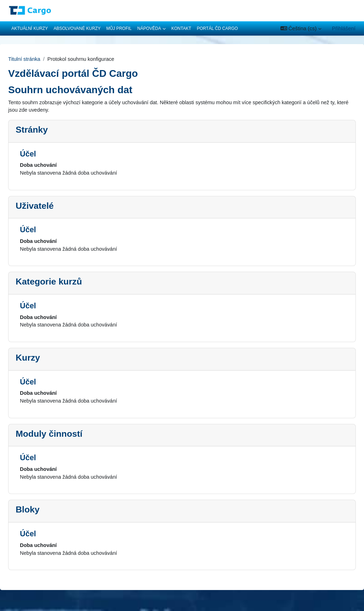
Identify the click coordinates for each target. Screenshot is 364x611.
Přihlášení (344, 28)
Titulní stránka (42, 59)
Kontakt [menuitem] (181, 28)
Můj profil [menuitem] (119, 28)
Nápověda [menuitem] (149, 28)
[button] (301, 28)
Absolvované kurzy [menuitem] (77, 28)
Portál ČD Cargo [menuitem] (217, 28)
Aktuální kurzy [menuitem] (30, 28)
